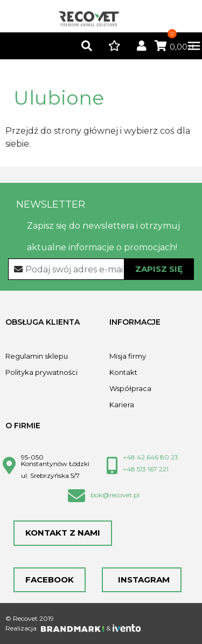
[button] (87, 47)
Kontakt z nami (63, 533)
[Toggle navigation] (189, 46)
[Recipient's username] (101, 269)
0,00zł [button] (174, 47)
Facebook (50, 580)
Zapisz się (159, 269)
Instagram (142, 580)
